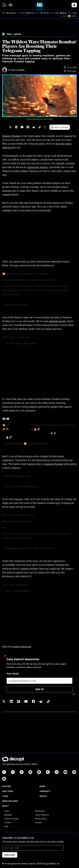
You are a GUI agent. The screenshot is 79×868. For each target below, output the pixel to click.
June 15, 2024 (46, 486)
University (45, 791)
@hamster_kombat (19, 429)
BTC (4, 13)
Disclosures (40, 811)
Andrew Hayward (22, 647)
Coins (5, 796)
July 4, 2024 (44, 343)
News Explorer (10, 801)
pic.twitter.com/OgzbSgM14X (35, 437)
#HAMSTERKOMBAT (43, 538)
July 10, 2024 (36, 305)
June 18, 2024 (62, 548)
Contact (8, 822)
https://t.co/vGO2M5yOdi (16, 433)
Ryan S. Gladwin (18, 70)
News (42, 786)
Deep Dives (8, 791)
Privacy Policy (41, 819)
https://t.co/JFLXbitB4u (35, 294)
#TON (15, 437)
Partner (7, 786)
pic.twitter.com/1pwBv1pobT (17, 542)
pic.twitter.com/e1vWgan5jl (44, 337)
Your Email (13, 674)
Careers (38, 822)
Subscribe (10, 855)
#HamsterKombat (21, 425)
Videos (43, 796)
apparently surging (37, 167)
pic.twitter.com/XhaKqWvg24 (44, 585)
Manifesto (8, 815)
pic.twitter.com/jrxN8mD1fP (17, 480)
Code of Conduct (12, 819)
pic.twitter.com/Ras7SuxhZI (17, 298)
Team (7, 811)
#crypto (56, 476)
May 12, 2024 (56, 444)
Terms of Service (42, 815)
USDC (75, 13)
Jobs (6, 826)
